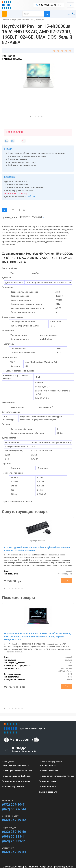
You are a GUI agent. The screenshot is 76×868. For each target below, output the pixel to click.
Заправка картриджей (13, 787)
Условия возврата (48, 792)
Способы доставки (48, 771)
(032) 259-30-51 (14, 804)
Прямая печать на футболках (17, 776)
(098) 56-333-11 (14, 837)
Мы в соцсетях (21, 740)
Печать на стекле (48, 781)
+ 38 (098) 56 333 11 (49, 5)
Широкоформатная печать (15, 765)
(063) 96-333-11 (14, 841)
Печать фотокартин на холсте (17, 771)
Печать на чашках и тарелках (17, 781)
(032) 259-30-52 (14, 820)
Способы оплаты (48, 765)
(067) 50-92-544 (14, 809)
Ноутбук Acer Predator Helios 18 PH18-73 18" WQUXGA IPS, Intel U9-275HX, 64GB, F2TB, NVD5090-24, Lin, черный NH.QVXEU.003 (37, 636)
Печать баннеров (48, 787)
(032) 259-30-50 (14, 832)
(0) (22, 210)
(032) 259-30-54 (14, 852)
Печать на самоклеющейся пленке (56, 776)
